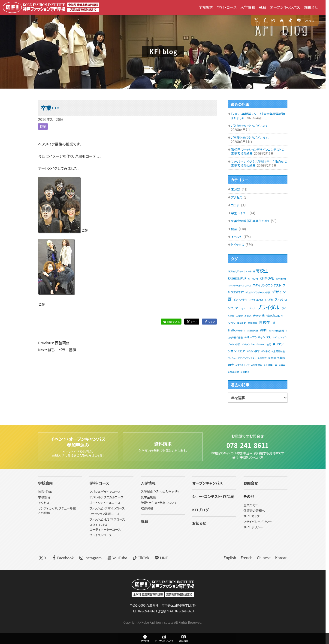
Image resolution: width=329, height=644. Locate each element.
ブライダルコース (100, 535)
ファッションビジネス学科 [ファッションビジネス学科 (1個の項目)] (261, 300)
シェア (192, 322)
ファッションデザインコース (107, 508)
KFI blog (163, 51)
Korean (281, 558)
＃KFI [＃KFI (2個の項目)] (263, 330)
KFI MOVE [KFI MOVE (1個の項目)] (253, 279)
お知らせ (199, 523)
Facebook (62, 558)
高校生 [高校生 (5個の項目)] (265, 322)
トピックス (238, 245)
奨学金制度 (149, 497)
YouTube (117, 558)
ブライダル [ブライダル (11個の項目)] (268, 307)
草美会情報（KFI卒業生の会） (250, 221)
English (230, 558)
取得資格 (147, 508)
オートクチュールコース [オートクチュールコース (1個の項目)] (239, 285)
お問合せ (311, 7)
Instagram (90, 558)
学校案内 (206, 7)
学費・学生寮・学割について (159, 503)
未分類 (236, 189)
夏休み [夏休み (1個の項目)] (248, 316)
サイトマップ (252, 516)
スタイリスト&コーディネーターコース (105, 527)
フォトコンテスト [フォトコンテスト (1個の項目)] (248, 308)
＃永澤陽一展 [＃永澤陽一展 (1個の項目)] (270, 365)
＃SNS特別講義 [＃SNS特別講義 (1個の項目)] (276, 330)
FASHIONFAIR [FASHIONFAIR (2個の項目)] (237, 278)
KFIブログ (200, 510)
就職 (263, 7)
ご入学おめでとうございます (249, 126)
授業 (43, 127)
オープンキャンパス (285, 7)
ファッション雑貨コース (104, 514)
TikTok (141, 558)
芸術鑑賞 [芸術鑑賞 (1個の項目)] (253, 323)
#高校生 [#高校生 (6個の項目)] (261, 271)
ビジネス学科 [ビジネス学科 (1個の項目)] (240, 300)
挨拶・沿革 (45, 492)
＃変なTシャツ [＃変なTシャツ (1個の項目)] (243, 365)
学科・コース (227, 7)
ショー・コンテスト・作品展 (213, 497)
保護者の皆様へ (254, 511)
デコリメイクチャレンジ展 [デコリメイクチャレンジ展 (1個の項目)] (258, 292)
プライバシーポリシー (258, 522)
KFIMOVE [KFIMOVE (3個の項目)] (267, 278)
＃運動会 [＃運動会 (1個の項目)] (245, 372)
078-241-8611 (247, 445)
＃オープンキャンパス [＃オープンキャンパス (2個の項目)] (257, 337)
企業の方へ (251, 505)
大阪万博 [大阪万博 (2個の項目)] (259, 316)
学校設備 (44, 497)
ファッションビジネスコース (107, 519)
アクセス (309, 21)
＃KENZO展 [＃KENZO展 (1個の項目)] (252, 330)
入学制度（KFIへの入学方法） (160, 492)
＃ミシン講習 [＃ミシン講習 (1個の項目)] (253, 351)
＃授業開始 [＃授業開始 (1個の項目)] (257, 365)
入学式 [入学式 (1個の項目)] (239, 316)
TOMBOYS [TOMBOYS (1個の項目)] (281, 279)
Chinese (264, 558)
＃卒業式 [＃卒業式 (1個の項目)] (262, 358)
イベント (237, 237)
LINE (161, 558)
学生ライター (240, 213)
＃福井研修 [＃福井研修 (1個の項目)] (233, 372)
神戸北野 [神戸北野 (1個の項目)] (242, 323)
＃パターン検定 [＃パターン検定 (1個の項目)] (264, 344)
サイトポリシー (253, 527)
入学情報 (248, 7)
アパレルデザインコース (105, 492)
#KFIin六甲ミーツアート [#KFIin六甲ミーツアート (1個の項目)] (240, 271)
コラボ (235, 205)
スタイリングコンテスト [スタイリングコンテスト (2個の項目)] (267, 285)
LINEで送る (171, 322)
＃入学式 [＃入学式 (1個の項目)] (266, 351)
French (246, 558)
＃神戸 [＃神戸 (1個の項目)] (282, 365)
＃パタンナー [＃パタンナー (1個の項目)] (248, 344)
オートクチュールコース (105, 503)
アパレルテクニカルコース (106, 497)
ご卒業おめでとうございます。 (250, 138)
